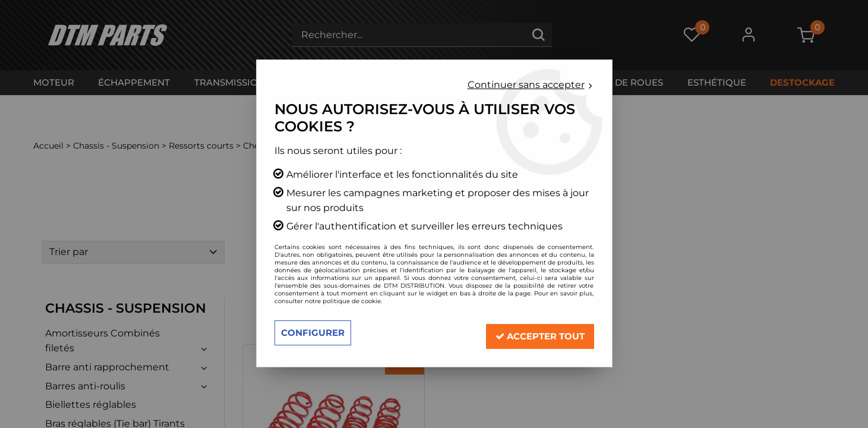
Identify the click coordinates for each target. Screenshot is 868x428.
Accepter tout (536, 333)
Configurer (315, 333)
